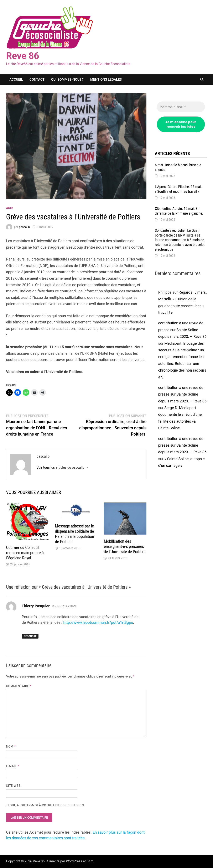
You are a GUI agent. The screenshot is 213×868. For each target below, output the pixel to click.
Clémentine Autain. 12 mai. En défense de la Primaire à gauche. (179, 211)
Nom (11, 747)
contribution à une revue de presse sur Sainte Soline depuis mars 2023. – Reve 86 (182, 330)
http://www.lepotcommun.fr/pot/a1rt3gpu (98, 622)
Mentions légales (106, 80)
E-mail (13, 766)
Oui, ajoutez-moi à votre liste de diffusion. (45, 805)
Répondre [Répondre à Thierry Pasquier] (30, 636)
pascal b (24, 227)
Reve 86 (23, 56)
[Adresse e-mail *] (181, 107)
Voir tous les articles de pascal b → (62, 468)
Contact (37, 80)
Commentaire (19, 686)
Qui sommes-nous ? (67, 80)
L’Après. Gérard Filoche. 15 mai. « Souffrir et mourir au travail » (178, 189)
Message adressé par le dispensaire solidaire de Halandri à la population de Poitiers (74, 534)
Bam (90, 861)
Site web (13, 786)
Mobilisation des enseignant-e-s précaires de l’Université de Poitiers (125, 546)
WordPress (74, 861)
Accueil (16, 80)
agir (9, 208)
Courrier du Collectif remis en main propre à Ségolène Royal (25, 553)
